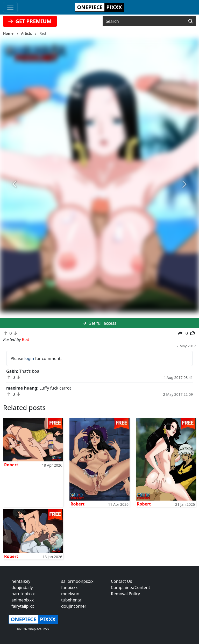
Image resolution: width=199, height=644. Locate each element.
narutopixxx (23, 594)
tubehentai (72, 600)
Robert (11, 465)
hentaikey (21, 581)
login (29, 358)
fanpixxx (69, 587)
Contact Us (121, 581)
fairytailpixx (23, 606)
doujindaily (22, 587)
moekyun (70, 594)
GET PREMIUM (30, 21)
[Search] (191, 21)
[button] (15, 184)
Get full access (99, 323)
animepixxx (23, 600)
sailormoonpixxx (77, 581)
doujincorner (74, 606)
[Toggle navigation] (10, 7)
